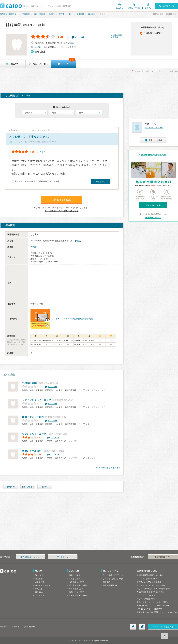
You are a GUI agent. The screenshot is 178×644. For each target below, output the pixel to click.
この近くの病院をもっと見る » (106, 468)
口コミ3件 (55, 454)
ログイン (148, 8)
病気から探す (75, 575)
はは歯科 (92, 14)
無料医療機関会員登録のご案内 (150, 575)
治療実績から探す (76, 582)
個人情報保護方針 (110, 585)
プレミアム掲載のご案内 (147, 579)
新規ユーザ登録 (134, 8)
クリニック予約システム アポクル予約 (153, 589)
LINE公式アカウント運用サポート (151, 609)
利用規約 (107, 582)
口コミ (45, 487)
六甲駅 (38, 47)
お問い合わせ (29, 627)
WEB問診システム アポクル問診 (151, 592)
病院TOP (11, 487)
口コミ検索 (40, 582)
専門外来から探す (76, 589)
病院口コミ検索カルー (9, 14)
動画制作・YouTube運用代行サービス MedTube (157, 612)
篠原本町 (80, 14)
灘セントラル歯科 (32, 451)
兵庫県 (52, 14)
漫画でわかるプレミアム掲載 (149, 582)
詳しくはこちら (153, 205)
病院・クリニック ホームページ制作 (152, 602)
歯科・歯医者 (39, 14)
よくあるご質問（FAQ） (113, 579)
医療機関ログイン (153, 218)
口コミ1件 (55, 437)
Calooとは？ (40, 575)
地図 (71, 43)
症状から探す (75, 579)
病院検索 (26, 14)
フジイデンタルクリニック (37, 400)
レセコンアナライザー (146, 595)
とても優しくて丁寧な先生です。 (30, 137)
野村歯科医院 (29, 383)
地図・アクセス (28, 487)
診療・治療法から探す (78, 595)
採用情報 (15, 627)
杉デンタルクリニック (34, 434)
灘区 (71, 14)
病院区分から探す (76, 592)
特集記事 (39, 589)
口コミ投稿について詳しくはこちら (62, 211)
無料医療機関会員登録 (116, 36)
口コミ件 (80, 37)
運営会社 (4, 627)
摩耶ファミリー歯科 (33, 417)
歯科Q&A (39, 592)
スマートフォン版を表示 (163, 627)
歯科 (44, 152)
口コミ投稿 (40, 595)
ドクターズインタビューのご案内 (151, 585)
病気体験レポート (43, 585)
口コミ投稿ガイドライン (113, 575)
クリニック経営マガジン (147, 599)
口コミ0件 (53, 387)
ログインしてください (154, 127)
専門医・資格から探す (78, 585)
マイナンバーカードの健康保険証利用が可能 (73, 319)
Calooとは (119, 8)
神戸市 (62, 14)
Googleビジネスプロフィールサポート (153, 605)
